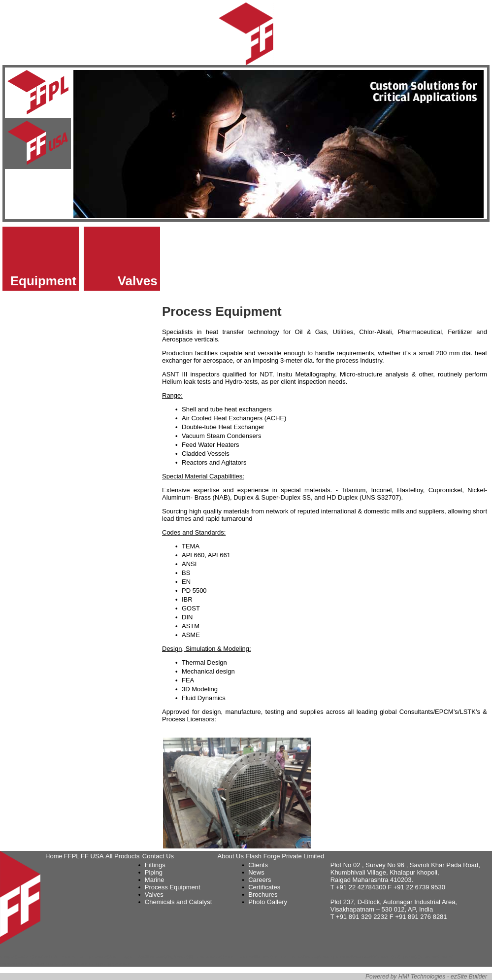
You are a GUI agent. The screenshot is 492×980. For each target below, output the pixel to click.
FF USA (92, 856)
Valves (138, 281)
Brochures (263, 895)
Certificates (264, 887)
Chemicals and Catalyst (179, 902)
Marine (155, 880)
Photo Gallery (268, 902)
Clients (258, 865)
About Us (231, 856)
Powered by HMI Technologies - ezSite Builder (426, 977)
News (256, 872)
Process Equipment (173, 887)
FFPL (72, 856)
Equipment (43, 281)
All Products (122, 856)
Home (54, 856)
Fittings (155, 865)
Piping (154, 872)
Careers (260, 880)
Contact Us (158, 856)
